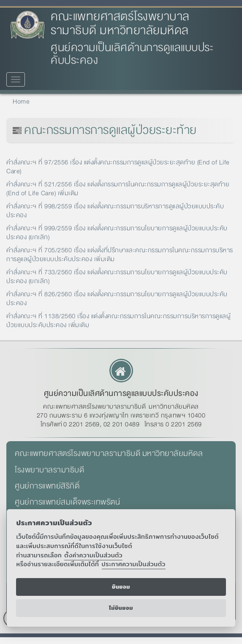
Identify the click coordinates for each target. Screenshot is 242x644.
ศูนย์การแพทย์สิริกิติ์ (47, 486)
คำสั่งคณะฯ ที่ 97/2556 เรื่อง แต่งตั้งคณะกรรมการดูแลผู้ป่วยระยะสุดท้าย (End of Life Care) (118, 167)
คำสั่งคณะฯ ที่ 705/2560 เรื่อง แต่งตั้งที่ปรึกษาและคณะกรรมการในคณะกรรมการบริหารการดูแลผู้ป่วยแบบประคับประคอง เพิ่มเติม (120, 255)
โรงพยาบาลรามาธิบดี (49, 470)
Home (21, 101)
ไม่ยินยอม (121, 608)
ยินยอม (121, 587)
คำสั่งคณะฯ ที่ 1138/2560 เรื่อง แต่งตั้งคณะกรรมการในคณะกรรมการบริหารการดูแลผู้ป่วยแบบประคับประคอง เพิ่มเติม (118, 321)
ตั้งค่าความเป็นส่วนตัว (93, 555)
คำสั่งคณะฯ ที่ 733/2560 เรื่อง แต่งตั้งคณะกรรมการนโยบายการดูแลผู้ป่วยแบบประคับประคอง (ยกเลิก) (117, 277)
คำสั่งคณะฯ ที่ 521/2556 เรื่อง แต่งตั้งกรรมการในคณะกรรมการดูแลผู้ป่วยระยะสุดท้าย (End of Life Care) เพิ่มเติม (118, 189)
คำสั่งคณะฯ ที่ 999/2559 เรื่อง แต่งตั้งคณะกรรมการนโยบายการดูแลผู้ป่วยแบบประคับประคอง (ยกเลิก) (117, 233)
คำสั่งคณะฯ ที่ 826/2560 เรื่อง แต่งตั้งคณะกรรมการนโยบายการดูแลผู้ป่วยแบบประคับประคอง (117, 299)
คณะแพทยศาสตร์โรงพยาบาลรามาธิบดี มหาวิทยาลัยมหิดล (120, 23)
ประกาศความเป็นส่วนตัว (134, 564)
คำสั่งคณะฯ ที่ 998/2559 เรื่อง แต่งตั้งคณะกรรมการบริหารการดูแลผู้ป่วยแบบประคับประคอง (115, 211)
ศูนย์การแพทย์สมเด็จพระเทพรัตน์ (67, 502)
